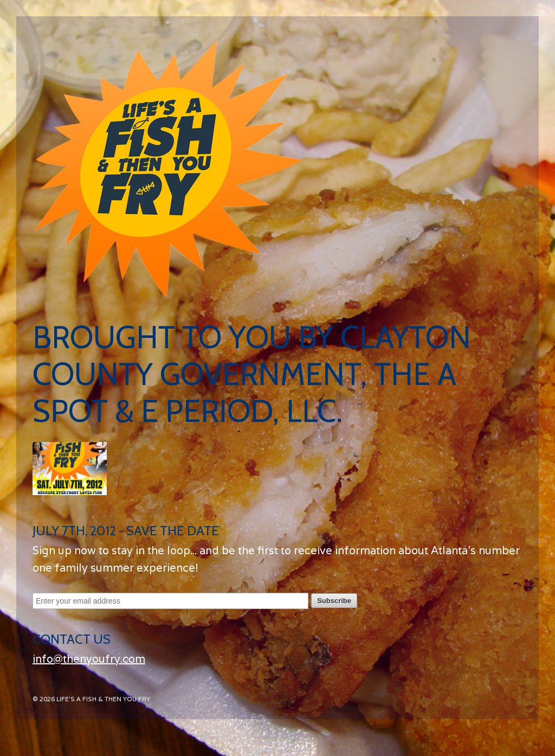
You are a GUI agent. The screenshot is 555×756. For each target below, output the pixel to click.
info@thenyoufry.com (89, 659)
